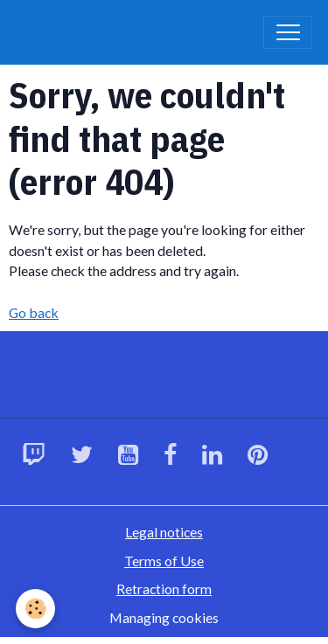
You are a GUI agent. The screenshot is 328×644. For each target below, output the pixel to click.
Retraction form (164, 589)
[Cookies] (35, 609)
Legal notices (164, 532)
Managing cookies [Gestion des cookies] (164, 617)
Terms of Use (164, 561)
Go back (34, 312)
